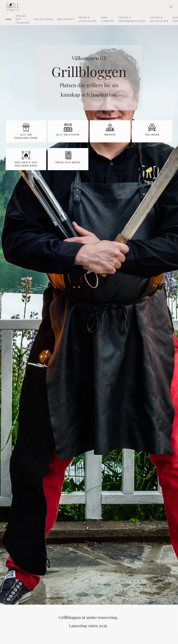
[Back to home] (13, 7)
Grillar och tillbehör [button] (23, 19)
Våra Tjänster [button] (107, 19)
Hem (8, 19)
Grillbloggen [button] (43, 19)
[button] (171, 7)
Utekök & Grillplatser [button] (159, 19)
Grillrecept (66, 19)
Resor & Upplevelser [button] (88, 19)
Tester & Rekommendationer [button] (132, 19)
